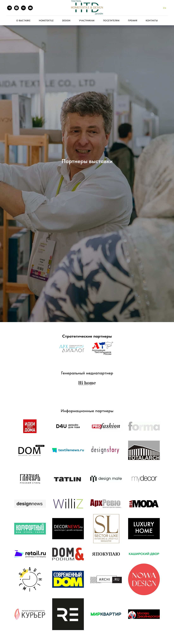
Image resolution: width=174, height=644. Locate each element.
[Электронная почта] (30, 8)
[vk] (23, 8)
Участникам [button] (87, 21)
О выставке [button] (23, 21)
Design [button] (66, 21)
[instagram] (16, 8)
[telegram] (9, 8)
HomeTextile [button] (46, 21)
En (165, 8)
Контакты (152, 21)
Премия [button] (133, 21)
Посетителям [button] (111, 21)
